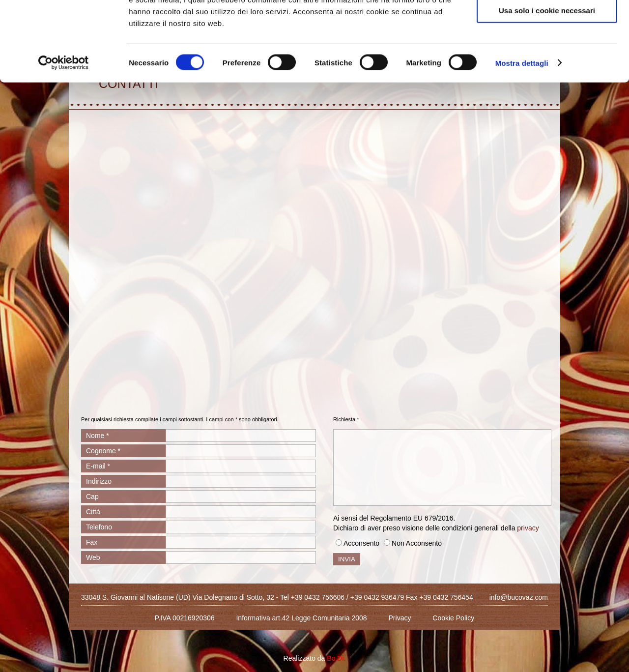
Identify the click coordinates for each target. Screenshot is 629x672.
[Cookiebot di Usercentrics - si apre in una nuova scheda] (64, 135)
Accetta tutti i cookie (547, 24)
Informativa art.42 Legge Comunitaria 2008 (301, 618)
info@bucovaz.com (519, 597)
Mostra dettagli (522, 134)
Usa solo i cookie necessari (547, 82)
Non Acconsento (417, 543)
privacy (528, 528)
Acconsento (361, 543)
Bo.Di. (336, 658)
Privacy (400, 618)
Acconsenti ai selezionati (547, 53)
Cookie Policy (453, 618)
